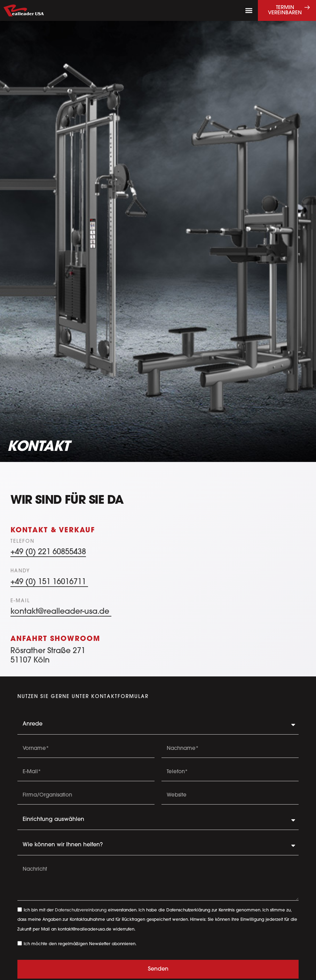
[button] (249, 11)
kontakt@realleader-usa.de (61, 612)
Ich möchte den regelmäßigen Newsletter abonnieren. (80, 944)
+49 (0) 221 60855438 (48, 552)
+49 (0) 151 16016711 (49, 582)
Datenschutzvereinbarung (81, 910)
